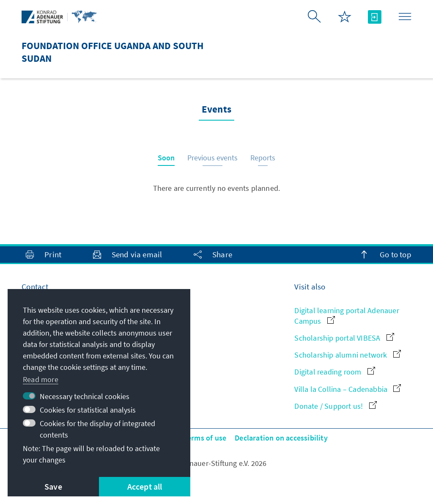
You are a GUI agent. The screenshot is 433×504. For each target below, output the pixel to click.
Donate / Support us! (335, 406)
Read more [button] (41, 379)
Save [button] (53, 486)
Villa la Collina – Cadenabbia (348, 389)
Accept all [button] (145, 486)
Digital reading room (334, 372)
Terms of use (205, 438)
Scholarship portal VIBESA (344, 338)
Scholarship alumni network (347, 355)
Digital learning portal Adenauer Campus (347, 316)
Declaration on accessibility (281, 438)
